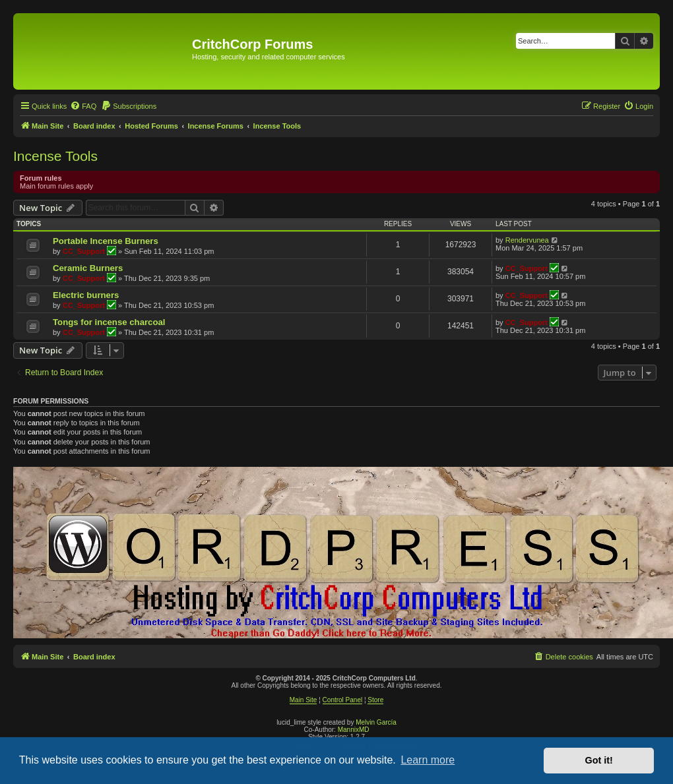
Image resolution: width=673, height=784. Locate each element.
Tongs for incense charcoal (109, 322)
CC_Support (84, 251)
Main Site (304, 700)
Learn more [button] (428, 760)
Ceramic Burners (88, 268)
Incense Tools (55, 156)
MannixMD (354, 730)
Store (375, 700)
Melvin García (376, 722)
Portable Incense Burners (106, 241)
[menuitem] (83, 106)
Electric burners (86, 295)
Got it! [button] (599, 760)
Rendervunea (527, 240)
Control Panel (343, 700)
